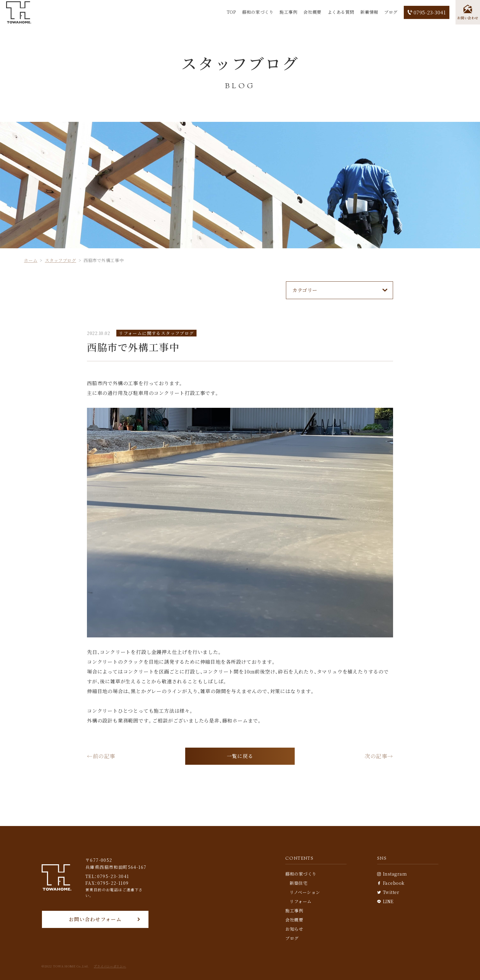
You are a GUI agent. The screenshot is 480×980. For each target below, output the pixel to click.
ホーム (31, 260)
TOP (231, 12)
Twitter (388, 892)
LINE (385, 901)
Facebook (391, 883)
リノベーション (305, 892)
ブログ (391, 12)
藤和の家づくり (258, 12)
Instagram (392, 874)
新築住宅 (298, 883)
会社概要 (312, 12)
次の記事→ (379, 756)
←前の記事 (101, 756)
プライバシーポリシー (110, 966)
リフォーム (301, 901)
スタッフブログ (61, 260)
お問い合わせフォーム (95, 919)
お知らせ (294, 929)
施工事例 (288, 12)
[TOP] (19, 12)
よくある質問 (341, 12)
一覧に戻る (240, 756)
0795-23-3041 (427, 12)
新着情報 (369, 12)
